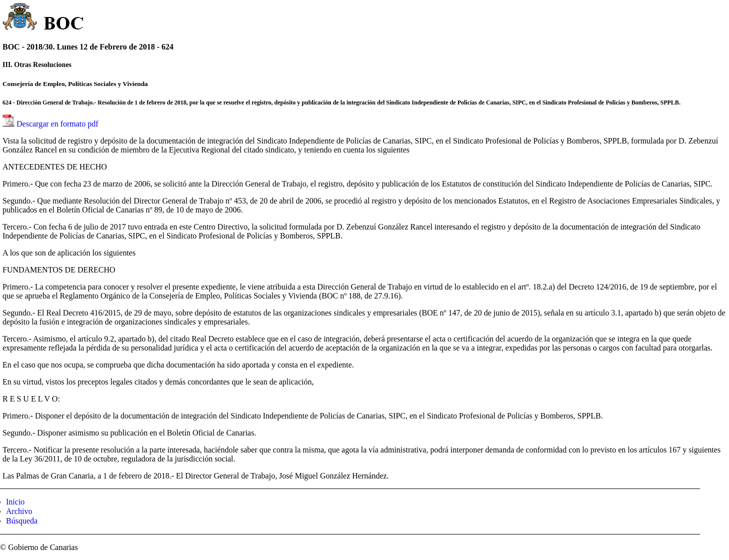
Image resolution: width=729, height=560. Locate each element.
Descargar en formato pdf (57, 124)
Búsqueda (22, 521)
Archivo (19, 511)
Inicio (15, 502)
